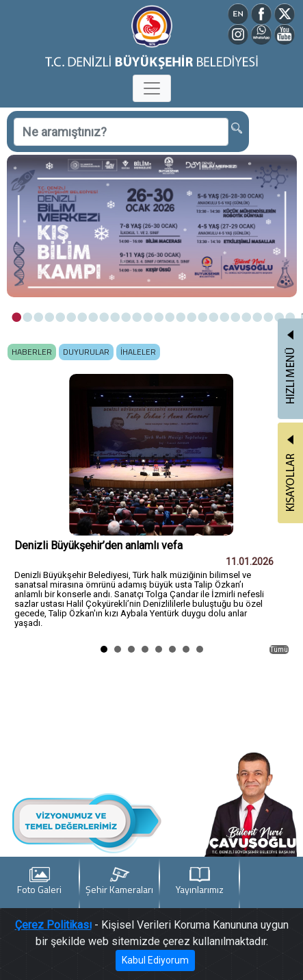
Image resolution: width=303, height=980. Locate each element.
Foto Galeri (39, 882)
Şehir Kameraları (119, 882)
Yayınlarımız (200, 882)
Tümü (279, 650)
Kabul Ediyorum (155, 960)
